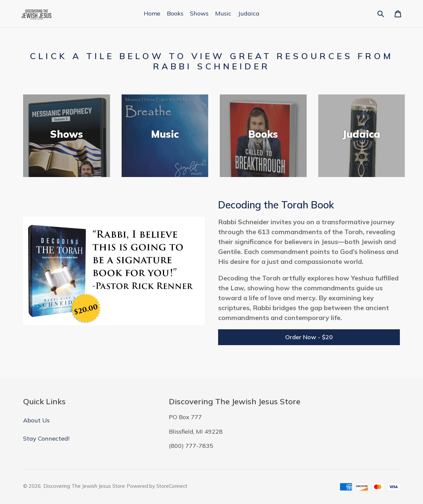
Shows (199, 13)
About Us (36, 420)
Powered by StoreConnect (157, 486)
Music (223, 13)
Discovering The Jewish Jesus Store (84, 486)
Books (175, 13)
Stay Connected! (46, 438)
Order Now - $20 (309, 337)
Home (152, 13)
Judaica (249, 13)
